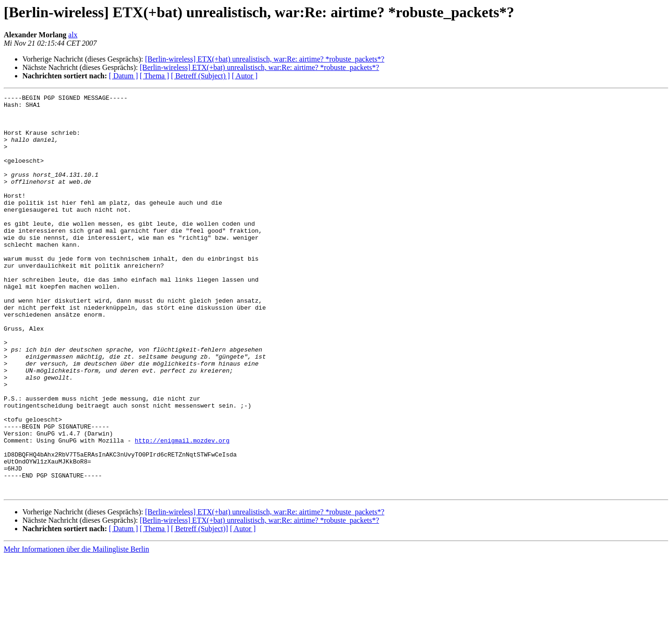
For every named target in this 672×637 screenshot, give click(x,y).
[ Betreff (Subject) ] (200, 76)
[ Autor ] (245, 76)
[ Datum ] (123, 76)
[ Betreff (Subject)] (199, 608)
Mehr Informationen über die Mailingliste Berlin (76, 629)
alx (73, 35)
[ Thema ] (155, 76)
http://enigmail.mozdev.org (182, 510)
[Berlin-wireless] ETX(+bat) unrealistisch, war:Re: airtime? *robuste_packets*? (265, 59)
